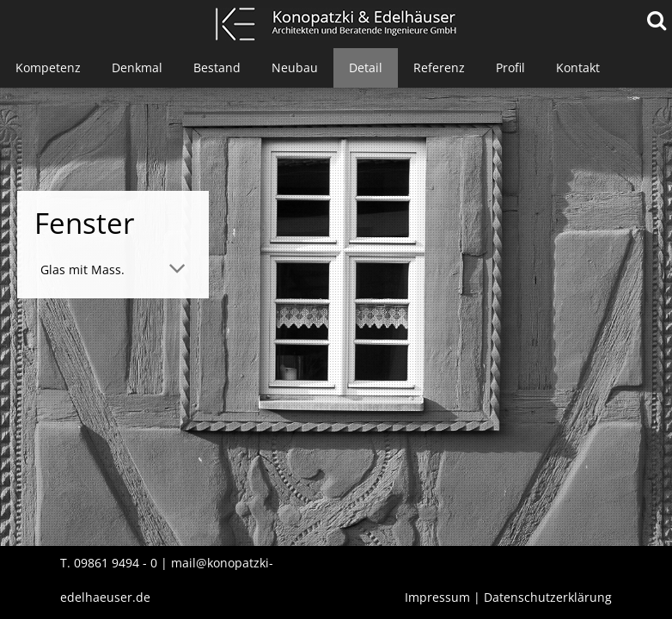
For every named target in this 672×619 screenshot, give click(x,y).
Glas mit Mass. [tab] (82, 270)
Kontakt (578, 67)
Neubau (295, 67)
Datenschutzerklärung (548, 597)
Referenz (439, 67)
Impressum (437, 597)
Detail (366, 67)
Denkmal (137, 67)
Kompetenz (48, 67)
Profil (510, 67)
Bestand (217, 67)
